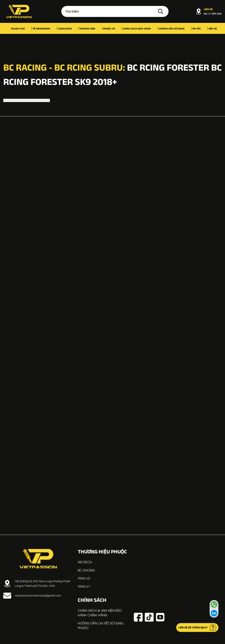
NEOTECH (85, 562)
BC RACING (86, 570)
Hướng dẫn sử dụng (159, 28)
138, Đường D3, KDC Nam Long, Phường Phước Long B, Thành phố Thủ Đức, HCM (37, 583)
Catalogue (75, 28)
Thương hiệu (92, 28)
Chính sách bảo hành (130, 28)
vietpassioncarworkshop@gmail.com (32, 596)
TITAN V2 (84, 578)
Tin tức (179, 28)
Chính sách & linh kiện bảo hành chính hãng (100, 613)
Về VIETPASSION (57, 28)
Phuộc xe (108, 28)
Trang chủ (39, 28)
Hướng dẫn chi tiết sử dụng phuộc (101, 625)
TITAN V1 (84, 586)
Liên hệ (189, 28)
